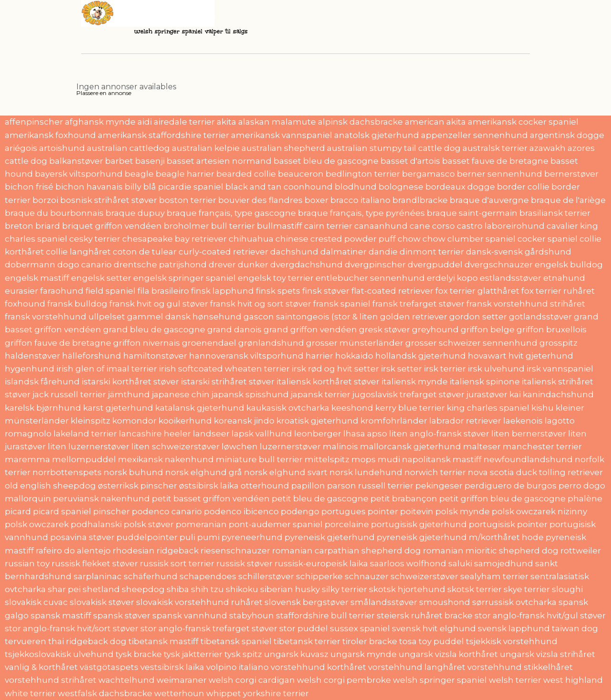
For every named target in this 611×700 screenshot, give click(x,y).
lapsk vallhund (262, 434)
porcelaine (347, 524)
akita (226, 122)
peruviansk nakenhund (101, 498)
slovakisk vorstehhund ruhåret (199, 602)
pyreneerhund (252, 537)
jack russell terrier (69, 394)
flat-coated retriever (392, 291)
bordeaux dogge (460, 187)
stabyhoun (252, 615)
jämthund (129, 394)
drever (222, 265)
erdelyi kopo (452, 278)
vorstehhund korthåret (318, 667)
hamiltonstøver (155, 356)
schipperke (319, 576)
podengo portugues (323, 511)
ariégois (21, 148)
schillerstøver (266, 576)
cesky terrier (95, 239)
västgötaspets (109, 667)
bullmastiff (279, 226)
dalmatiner (343, 252)
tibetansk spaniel (236, 641)
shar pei (64, 589)
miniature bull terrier (259, 459)
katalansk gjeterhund (200, 408)
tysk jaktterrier (193, 654)
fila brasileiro (163, 291)
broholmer (186, 226)
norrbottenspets (67, 472)
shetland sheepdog (124, 589)
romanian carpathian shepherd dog (347, 551)
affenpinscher (34, 122)
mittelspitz (327, 459)
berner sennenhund (500, 174)
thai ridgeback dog (87, 641)
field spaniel (111, 291)
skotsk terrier (474, 589)
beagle (139, 174)
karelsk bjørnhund (43, 408)
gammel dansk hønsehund (184, 317)
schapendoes (208, 576)
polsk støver (149, 524)
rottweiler (581, 551)
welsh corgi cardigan (252, 680)
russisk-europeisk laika (321, 563)
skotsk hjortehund (407, 589)
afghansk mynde (100, 122)
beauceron (301, 174)
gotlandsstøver (540, 317)
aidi (145, 122)
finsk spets (278, 291)
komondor (134, 421)
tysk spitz (243, 654)
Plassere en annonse (104, 93)
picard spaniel (62, 511)
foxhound (25, 304)
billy (133, 187)
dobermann (30, 265)
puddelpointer (147, 537)
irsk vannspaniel (560, 369)
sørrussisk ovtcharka (514, 602)
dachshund (294, 252)
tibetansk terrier (307, 641)
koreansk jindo (244, 421)
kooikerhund (185, 421)
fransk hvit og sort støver (261, 304)
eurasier (21, 291)
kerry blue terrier (410, 408)
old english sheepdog (50, 486)
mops (363, 459)
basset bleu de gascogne (326, 161)
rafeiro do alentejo (73, 551)
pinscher (111, 511)
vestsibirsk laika (172, 667)
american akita (435, 122)
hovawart (487, 356)
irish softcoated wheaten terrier (224, 369)
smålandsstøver (384, 602)
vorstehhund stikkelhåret (520, 667)
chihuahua (251, 239)
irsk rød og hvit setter (335, 369)
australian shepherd (283, 148)
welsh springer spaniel (440, 680)
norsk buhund (133, 472)
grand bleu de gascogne (154, 329)
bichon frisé (29, 187)
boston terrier (188, 200)
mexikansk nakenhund (166, 459)
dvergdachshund (306, 265)
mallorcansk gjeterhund (411, 446)
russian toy (27, 563)
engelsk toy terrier (276, 278)
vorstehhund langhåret (417, 667)
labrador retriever (465, 421)
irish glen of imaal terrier (107, 369)
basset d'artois (410, 161)
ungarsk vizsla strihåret (548, 654)
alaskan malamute (277, 122)
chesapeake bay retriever (174, 239)
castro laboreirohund (501, 226)
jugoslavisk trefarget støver (408, 394)
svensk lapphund (514, 628)
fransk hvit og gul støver (159, 304)
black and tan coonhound (279, 187)
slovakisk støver (102, 602)
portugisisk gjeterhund (419, 524)
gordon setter (478, 317)
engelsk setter (101, 278)
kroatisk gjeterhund (317, 421)
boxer (316, 200)
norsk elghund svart (286, 472)
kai (515, 394)
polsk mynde (463, 511)
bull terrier (233, 226)
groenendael (209, 343)
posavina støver (82, 537)
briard (48, 226)
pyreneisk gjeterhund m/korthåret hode (460, 537)
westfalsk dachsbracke (105, 693)
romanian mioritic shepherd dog (491, 551)
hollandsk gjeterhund (421, 356)
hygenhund (30, 369)
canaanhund (381, 226)
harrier (319, 356)
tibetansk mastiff (163, 641)
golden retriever (414, 317)
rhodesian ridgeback (156, 551)
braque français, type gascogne (231, 213)
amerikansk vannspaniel (282, 135)
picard (18, 511)
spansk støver (122, 615)
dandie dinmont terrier (416, 252)
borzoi (45, 200)
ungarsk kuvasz (296, 654)
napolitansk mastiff (442, 459)
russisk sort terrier (177, 563)
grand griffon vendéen (310, 329)
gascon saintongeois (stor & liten (311, 317)
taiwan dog (575, 628)
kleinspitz (90, 421)
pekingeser (439, 486)
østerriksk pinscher (137, 486)
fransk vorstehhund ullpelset (65, 317)
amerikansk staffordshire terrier (163, 135)
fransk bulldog (77, 304)
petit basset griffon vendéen (211, 498)
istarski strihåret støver (228, 382)
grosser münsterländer (355, 343)
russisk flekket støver (95, 563)
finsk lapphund (222, 291)
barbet (119, 161)
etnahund (564, 278)
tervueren (26, 641)
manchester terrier (542, 446)
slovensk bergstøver (306, 602)
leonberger (318, 434)
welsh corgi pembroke (344, 680)
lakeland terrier (85, 434)
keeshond (352, 408)
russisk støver (244, 563)
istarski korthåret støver (130, 382)
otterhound (265, 486)
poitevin (417, 511)
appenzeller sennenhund (474, 135)
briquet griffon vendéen (112, 226)
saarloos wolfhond (408, 563)
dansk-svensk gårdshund (519, 252)
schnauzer (367, 576)
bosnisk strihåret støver (109, 200)
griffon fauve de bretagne (58, 343)
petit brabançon (404, 498)
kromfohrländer (394, 421)
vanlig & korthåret (41, 667)
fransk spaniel (342, 304)
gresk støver (385, 329)
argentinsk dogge (567, 135)
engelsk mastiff (37, 278)
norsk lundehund (366, 472)
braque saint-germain (472, 213)
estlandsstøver (511, 278)
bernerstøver (571, 174)
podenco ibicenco (241, 511)
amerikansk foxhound (50, 135)
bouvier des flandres (260, 200)
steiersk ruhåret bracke (425, 615)
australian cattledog (128, 148)
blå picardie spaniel (183, 187)
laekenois (523, 421)
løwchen (240, 446)
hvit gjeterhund (541, 356)
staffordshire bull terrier (325, 615)
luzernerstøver (290, 446)
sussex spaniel (360, 628)
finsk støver (326, 291)
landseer (211, 434)
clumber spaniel (481, 239)
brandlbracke (420, 200)
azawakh (548, 148)
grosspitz (558, 343)
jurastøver (487, 394)
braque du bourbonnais (54, 213)
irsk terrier (445, 369)
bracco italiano (360, 200)
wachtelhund (126, 680)
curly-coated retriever (223, 252)
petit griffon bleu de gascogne (502, 498)
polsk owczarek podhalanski (63, 524)
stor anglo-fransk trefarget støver (209, 628)
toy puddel (441, 641)
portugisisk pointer (508, 524)
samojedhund (504, 563)
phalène (585, 498)
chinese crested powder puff (336, 239)
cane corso (432, 226)
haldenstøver (32, 356)
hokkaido (354, 356)
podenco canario (167, 511)
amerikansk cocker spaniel (523, 122)
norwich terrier (435, 472)
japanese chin (181, 394)
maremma (27, 459)
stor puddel (304, 628)
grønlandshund (271, 343)
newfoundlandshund (528, 459)
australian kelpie (206, 148)
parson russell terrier (370, 486)
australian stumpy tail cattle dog (394, 148)
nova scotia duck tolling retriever (535, 472)
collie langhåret (78, 252)
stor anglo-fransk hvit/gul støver (540, 615)
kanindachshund (558, 394)
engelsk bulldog (569, 265)
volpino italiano (237, 667)
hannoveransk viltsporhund (246, 356)
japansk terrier (321, 394)
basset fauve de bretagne (495, 161)
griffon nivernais (147, 343)
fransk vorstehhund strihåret (526, 304)
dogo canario (84, 265)
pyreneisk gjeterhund (330, 537)
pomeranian (201, 524)
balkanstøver (76, 161)
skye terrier (527, 589)
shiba (178, 589)
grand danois (234, 329)
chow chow (421, 239)
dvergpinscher (375, 265)
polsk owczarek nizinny (539, 511)
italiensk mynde (415, 382)
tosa (408, 641)
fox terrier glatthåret (477, 291)
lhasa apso (365, 434)
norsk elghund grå (204, 472)
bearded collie (246, 174)
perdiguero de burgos (511, 486)
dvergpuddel (435, 265)
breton (19, 226)
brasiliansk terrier (555, 213)
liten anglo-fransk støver (439, 434)
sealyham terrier (494, 576)
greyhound (435, 329)
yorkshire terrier (276, 693)
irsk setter (401, 369)
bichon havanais (89, 187)
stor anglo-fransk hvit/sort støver (72, 628)
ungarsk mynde (363, 654)
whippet (224, 693)
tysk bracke (139, 654)
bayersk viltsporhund (79, 174)
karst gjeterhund (118, 408)
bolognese (401, 187)
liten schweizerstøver (175, 446)
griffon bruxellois (552, 329)
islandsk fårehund (42, 382)
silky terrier (344, 589)
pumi (208, 537)
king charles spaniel (488, 408)
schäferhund (151, 576)
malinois (340, 446)
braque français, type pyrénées (361, 213)
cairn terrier (328, 226)
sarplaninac (98, 576)
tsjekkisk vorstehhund (512, 641)
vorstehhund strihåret (51, 680)
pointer (383, 511)
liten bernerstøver (529, 434)
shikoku (242, 589)
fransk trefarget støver (418, 304)
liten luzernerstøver (89, 446)
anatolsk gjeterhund (377, 135)
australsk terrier (495, 148)
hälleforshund (92, 356)
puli (187, 537)
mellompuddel (84, 459)
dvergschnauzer (499, 265)
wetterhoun (179, 693)
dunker (253, 265)
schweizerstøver (424, 576)
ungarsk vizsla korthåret (448, 654)
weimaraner (182, 680)
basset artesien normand (219, 161)
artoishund (62, 148)
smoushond (445, 602)
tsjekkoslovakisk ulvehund (59, 654)
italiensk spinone (485, 382)
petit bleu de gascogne (320, 498)
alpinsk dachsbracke (360, 122)
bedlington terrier (363, 174)
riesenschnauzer (235, 551)
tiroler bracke (370, 641)
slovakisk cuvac (36, 602)
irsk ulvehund (496, 369)
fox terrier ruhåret (558, 291)
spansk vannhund (190, 615)
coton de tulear (145, 252)
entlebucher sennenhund (370, 278)
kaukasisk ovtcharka (288, 408)
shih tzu (207, 589)
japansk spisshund (250, 394)
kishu (543, 408)
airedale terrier (184, 122)
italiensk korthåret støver (328, 382)
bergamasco (428, 174)
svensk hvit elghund (434, 628)
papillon (308, 486)
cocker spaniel (548, 239)
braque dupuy (135, 213)
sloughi (567, 589)
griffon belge (488, 329)
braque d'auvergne (489, 200)
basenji (150, 161)
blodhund (356, 187)
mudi (389, 459)
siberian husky (290, 589)
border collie (523, 187)
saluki (460, 563)
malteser (482, 446)
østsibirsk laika (209, 486)
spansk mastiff (61, 615)
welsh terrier (515, 680)
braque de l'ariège (568, 200)
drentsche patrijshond (160, 265)
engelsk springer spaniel (184, 278)
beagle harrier (185, 174)
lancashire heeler (155, 434)
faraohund (62, 291)
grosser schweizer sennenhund (471, 343)
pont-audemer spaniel (276, 524)
